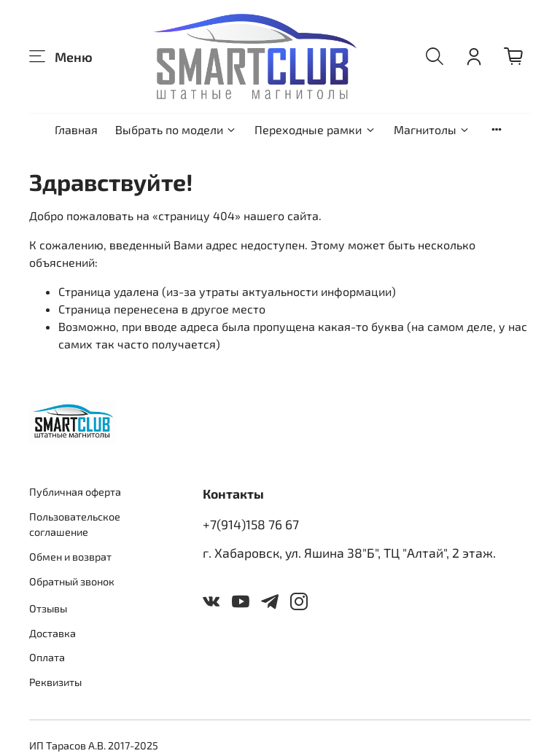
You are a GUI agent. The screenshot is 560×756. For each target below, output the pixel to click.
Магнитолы (432, 129)
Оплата (47, 657)
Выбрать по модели (176, 129)
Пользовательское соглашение (75, 525)
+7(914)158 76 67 (251, 524)
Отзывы (48, 608)
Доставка (52, 633)
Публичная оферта (75, 492)
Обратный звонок (72, 581)
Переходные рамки (315, 129)
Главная (76, 129)
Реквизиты (55, 682)
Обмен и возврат (70, 557)
